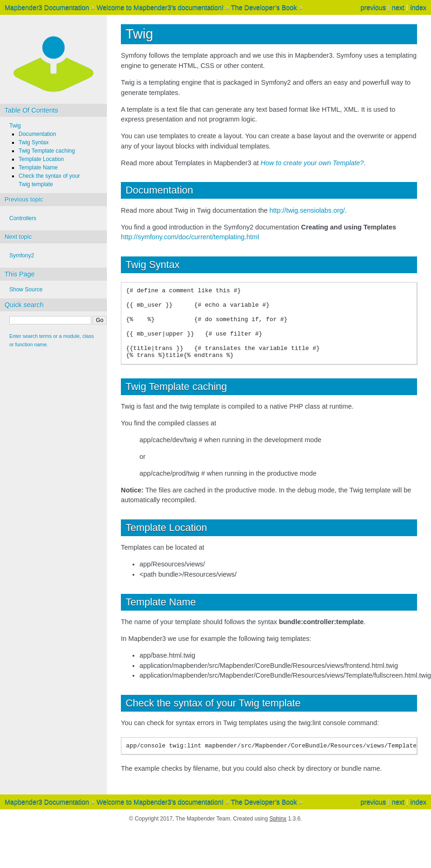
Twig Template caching (47, 151)
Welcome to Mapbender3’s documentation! (160, 7)
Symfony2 (22, 256)
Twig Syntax (34, 142)
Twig (15, 126)
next (398, 7)
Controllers (23, 218)
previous (373, 7)
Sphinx (278, 819)
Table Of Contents (31, 110)
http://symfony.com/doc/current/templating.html (190, 237)
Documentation (37, 134)
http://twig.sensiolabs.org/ (307, 210)
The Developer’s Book (264, 7)
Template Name (38, 168)
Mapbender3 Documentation (47, 7)
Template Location (41, 159)
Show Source (26, 289)
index (418, 7)
